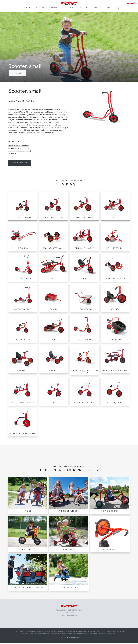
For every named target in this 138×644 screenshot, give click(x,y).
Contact (98, 8)
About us (83, 8)
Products (25, 8)
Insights (40, 8)
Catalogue (55, 8)
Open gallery (17, 74)
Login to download (20, 164)
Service (70, 8)
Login (110, 8)
